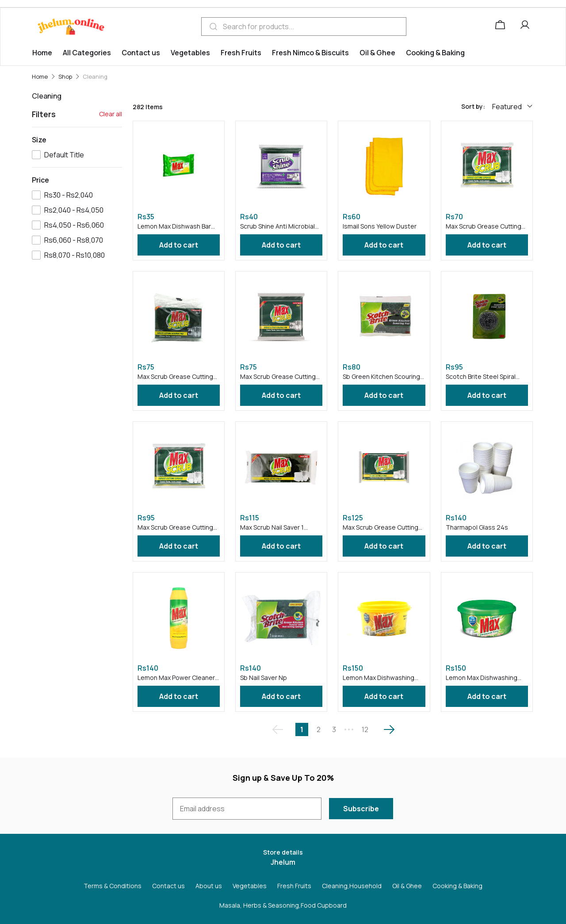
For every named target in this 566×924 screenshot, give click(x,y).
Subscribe (361, 809)
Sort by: (473, 106)
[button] (527, 27)
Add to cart (179, 245)
